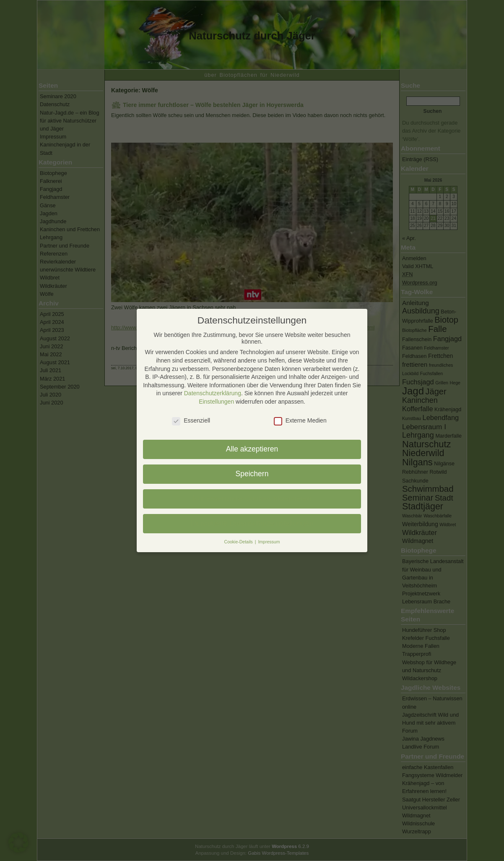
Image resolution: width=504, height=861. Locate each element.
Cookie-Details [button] (239, 542)
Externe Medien (300, 420)
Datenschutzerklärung (213, 393)
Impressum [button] (269, 542)
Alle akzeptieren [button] (252, 449)
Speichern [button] (252, 474)
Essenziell (191, 420)
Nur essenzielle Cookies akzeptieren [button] (252, 498)
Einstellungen (216, 402)
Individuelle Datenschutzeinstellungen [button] (252, 523)
